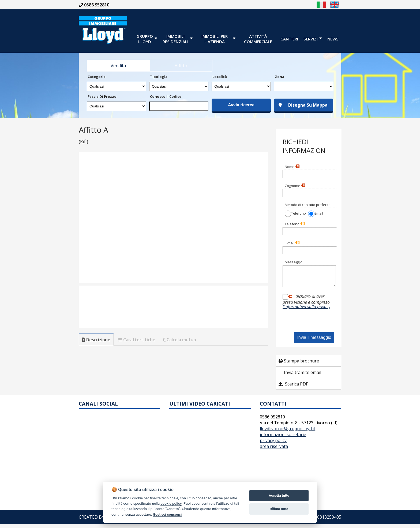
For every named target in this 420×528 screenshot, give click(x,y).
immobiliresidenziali (175, 39)
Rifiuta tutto (279, 509)
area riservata (274, 450)
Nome (292, 167)
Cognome (295, 186)
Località (220, 77)
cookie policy (171, 503)
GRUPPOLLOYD (145, 39)
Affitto (181, 66)
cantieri (289, 39)
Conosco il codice (166, 96)
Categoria (97, 77)
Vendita (118, 66)
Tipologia (159, 77)
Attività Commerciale (258, 39)
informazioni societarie (283, 439)
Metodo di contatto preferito (308, 205)
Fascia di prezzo (102, 96)
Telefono (295, 224)
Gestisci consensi (167, 514)
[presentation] (311, 321)
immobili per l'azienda (215, 39)
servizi (311, 39)
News (333, 39)
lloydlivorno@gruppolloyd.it (288, 433)
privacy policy (273, 444)
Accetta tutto (279, 495)
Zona (280, 77)
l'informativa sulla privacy (306, 310)
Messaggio (294, 262)
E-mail (292, 243)
